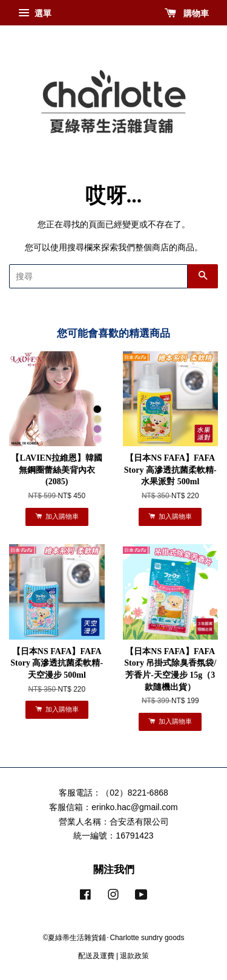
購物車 (187, 13)
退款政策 (134, 956)
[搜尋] (98, 276)
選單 (35, 13)
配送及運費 (96, 956)
